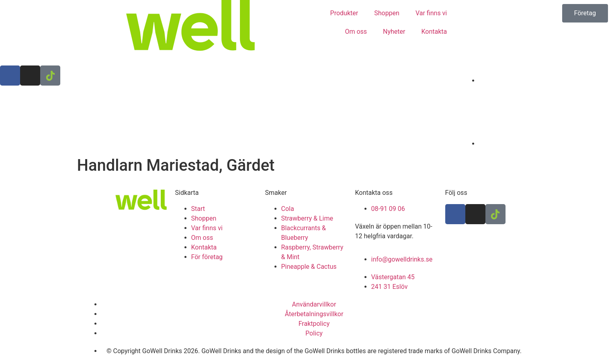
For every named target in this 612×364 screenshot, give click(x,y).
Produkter (344, 13)
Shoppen (387, 13)
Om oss (356, 32)
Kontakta (434, 32)
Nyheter (394, 32)
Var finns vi (431, 13)
